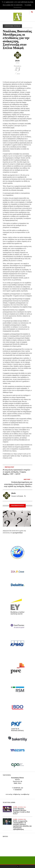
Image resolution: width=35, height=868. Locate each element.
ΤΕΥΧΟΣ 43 (17, 26)
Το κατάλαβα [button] (28, 5)
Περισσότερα (17, 7)
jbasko (17, 61)
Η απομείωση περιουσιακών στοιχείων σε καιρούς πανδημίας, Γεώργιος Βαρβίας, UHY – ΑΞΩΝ (17, 472)
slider (15, 807)
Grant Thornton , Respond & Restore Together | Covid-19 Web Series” (21, 811)
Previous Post (8, 467)
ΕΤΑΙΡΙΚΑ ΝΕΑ (22, 807)
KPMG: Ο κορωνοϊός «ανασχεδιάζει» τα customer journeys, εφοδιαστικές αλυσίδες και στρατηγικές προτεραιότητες (22, 825)
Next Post (28, 479)
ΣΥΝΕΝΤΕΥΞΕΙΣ (9, 26)
